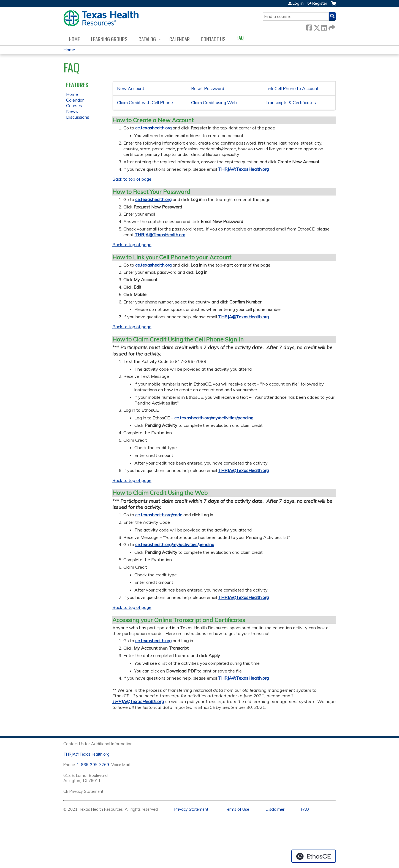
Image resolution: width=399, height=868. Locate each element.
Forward (331, 27)
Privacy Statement (191, 809)
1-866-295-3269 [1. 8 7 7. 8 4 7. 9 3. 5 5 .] (93, 765)
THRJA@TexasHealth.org (243, 169)
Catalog (147, 39)
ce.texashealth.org (153, 128)
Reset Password (208, 88)
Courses (74, 105)
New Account (131, 88)
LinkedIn (324, 27)
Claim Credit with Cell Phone (145, 102)
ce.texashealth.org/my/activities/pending (214, 418)
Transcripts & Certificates (291, 102)
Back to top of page (132, 179)
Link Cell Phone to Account (292, 88)
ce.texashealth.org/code (159, 515)
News (72, 111)
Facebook (309, 27)
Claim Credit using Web (214, 102)
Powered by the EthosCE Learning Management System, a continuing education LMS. (314, 856)
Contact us (213, 39)
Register (320, 3)
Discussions (78, 117)
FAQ (240, 38)
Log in (298, 3)
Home (74, 39)
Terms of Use (237, 809)
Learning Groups (109, 39)
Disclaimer (275, 809)
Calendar (180, 39)
